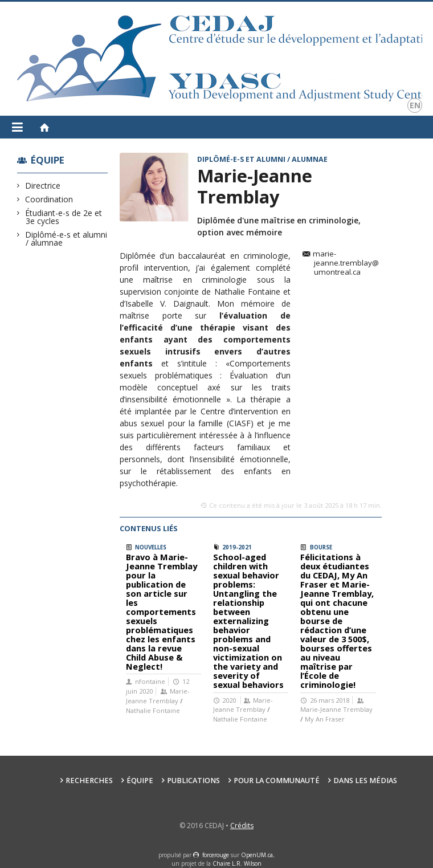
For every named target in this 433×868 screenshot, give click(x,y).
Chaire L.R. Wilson (237, 863)
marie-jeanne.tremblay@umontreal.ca (346, 263)
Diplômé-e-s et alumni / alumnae (66, 239)
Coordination (49, 199)
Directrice (43, 186)
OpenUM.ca (257, 855)
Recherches (89, 781)
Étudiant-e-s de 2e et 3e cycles (64, 217)
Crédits (242, 826)
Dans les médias (365, 781)
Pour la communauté (277, 781)
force (216, 855)
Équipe (48, 160)
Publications (193, 781)
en (415, 105)
